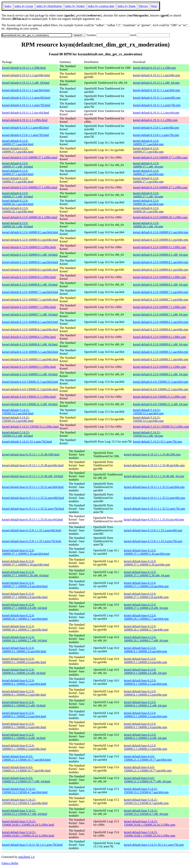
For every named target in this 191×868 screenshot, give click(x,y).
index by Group (24, 6)
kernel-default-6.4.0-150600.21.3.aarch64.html (30, 382)
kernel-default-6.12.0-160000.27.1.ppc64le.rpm (148, 180)
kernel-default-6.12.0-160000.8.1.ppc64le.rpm (161, 270)
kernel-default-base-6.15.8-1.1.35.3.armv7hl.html (32, 541)
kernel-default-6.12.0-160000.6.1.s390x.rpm (159, 337)
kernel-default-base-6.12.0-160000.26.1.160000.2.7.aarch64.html (25, 617)
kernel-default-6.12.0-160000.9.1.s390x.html (29, 247)
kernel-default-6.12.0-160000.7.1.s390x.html (29, 307)
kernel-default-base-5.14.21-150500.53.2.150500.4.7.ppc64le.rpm (146, 801)
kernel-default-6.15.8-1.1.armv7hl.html (25, 135)
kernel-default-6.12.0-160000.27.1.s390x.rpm (160, 187)
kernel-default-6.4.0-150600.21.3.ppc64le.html (30, 389)
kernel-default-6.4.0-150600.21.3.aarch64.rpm (161, 382)
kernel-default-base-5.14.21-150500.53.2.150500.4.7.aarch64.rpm (146, 791)
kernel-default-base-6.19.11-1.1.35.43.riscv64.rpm (154, 520)
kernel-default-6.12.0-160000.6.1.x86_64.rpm (160, 344)
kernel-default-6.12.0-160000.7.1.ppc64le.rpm (161, 300)
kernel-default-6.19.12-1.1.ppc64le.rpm (156, 75)
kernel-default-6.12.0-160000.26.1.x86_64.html (17, 225)
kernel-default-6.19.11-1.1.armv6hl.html (26, 98)
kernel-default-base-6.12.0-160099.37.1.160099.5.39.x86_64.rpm (147, 574)
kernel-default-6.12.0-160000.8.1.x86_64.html (30, 285)
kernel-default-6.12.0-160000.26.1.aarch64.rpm (148, 202)
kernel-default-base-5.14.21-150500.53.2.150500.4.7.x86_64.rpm (146, 812)
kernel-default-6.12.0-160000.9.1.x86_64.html (30, 255)
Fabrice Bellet (10, 863)
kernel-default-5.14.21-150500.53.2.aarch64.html (18, 412)
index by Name (127, 6)
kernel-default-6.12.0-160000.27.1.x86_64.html (17, 195)
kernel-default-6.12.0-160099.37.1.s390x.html (30, 157)
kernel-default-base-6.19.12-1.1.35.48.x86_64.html (33, 476)
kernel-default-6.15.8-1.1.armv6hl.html (25, 128)
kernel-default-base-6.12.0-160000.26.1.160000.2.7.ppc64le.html (25, 628)
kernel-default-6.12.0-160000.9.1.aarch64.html (30, 232)
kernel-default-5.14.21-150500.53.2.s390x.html (30, 427)
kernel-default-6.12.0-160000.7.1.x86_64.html (30, 314)
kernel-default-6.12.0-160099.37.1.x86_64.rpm (148, 165)
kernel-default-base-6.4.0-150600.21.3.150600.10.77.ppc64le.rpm (148, 769)
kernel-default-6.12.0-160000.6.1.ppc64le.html (30, 329)
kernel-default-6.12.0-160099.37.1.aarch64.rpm (148, 143)
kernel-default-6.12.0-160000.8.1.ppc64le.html (30, 270)
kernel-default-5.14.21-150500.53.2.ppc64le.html (18, 419)
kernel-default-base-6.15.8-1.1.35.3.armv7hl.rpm (153, 541)
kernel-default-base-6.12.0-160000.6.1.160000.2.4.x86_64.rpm (145, 736)
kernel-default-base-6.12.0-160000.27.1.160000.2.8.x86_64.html (25, 606)
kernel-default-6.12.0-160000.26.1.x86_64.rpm (148, 225)
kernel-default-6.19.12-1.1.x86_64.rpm (156, 83)
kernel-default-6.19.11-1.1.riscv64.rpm (156, 113)
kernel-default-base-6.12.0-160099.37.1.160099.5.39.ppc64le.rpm (147, 563)
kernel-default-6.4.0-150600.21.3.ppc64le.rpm (161, 389)
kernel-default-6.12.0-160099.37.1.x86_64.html (17, 165)
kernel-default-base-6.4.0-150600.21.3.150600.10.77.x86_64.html (26, 780)
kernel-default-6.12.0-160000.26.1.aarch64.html (18, 202)
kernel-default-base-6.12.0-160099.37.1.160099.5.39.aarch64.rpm (147, 552)
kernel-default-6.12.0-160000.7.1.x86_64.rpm (160, 314)
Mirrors (144, 6)
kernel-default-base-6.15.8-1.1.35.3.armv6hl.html (32, 530)
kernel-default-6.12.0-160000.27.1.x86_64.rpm (148, 195)
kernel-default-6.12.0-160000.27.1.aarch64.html (18, 172)
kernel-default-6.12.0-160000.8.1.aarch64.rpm (161, 262)
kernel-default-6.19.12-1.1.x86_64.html (26, 83)
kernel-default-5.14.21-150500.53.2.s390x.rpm (161, 427)
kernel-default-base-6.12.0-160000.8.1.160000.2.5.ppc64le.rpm (145, 693)
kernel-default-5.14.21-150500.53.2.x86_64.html (17, 434)
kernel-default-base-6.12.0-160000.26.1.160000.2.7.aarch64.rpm (146, 617)
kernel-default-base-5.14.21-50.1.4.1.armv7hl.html (32, 845)
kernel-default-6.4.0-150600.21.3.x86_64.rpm (160, 404)
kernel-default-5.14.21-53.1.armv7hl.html (27, 442)
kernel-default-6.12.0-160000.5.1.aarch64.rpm (161, 352)
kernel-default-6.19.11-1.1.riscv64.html (26, 113)
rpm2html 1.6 (26, 857)
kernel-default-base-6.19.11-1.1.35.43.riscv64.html (32, 520)
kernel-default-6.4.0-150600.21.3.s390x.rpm (159, 397)
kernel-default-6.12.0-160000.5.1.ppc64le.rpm (161, 359)
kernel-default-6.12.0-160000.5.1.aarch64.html (30, 352)
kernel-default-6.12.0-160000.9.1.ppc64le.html (30, 240)
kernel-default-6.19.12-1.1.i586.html (24, 68)
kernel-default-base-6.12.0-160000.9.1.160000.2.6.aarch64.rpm (145, 650)
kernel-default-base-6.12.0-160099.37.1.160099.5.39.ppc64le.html (26, 563)
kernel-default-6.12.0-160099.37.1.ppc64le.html (18, 150)
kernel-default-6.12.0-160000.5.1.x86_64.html (30, 374)
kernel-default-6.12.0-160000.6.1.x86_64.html (30, 344)
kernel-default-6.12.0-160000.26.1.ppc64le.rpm (148, 210)
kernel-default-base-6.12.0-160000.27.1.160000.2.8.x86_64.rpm (146, 606)
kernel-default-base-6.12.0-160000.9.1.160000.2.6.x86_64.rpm (145, 671)
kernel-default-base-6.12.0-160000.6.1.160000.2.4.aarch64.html (24, 715)
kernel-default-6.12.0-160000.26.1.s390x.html (30, 217)
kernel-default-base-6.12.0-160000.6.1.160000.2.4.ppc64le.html (24, 725)
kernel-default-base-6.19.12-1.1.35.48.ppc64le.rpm (154, 465)
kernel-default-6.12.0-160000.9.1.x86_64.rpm (160, 255)
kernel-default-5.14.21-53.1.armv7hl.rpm (157, 442)
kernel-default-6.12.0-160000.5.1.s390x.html (29, 367)
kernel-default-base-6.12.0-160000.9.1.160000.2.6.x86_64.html (24, 671)
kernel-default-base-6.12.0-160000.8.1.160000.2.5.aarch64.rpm (145, 682)
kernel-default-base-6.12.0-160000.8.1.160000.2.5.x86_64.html (24, 704)
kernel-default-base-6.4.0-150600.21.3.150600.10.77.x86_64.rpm (148, 780)
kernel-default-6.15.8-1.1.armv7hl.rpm (156, 135)
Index (8, 6)
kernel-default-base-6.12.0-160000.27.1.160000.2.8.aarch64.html (25, 585)
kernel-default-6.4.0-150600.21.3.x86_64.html (30, 404)
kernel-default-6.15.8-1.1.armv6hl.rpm (156, 128)
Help (154, 6)
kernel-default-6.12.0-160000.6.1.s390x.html (29, 337)
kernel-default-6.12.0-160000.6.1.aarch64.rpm (161, 322)
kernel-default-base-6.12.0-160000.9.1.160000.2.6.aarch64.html (24, 650)
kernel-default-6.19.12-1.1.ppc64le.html (26, 75)
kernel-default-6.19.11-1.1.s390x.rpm (155, 120)
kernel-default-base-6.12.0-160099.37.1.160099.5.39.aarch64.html (26, 552)
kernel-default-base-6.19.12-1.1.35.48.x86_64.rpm (154, 476)
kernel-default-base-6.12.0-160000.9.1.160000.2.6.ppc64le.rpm (145, 660)
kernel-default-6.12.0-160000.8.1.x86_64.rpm (160, 285)
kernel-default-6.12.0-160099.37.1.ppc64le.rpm (148, 150)
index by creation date (101, 6)
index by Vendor (75, 6)
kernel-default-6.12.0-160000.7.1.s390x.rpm (159, 307)
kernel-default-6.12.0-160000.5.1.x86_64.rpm (160, 374)
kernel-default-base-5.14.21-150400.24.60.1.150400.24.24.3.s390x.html (28, 823)
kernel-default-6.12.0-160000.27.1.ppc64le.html (18, 180)
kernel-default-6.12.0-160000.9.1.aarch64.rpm (161, 232)
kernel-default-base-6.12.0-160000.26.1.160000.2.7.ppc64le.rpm (146, 628)
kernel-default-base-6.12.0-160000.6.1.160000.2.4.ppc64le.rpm (145, 725)
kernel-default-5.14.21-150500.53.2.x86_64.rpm (148, 434)
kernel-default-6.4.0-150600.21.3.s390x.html (29, 397)
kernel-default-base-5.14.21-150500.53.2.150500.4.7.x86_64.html (25, 812)
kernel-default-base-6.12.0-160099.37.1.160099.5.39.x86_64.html (25, 574)
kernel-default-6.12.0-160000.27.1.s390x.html (30, 187)
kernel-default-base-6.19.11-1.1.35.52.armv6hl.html (33, 498)
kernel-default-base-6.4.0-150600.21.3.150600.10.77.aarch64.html (26, 758)
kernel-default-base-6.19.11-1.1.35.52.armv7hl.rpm (155, 509)
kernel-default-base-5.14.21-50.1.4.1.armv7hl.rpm (154, 845)
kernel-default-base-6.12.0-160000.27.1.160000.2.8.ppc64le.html (25, 595)
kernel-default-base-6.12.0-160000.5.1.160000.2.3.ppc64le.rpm (145, 747)
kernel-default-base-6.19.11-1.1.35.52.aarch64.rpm (154, 487)
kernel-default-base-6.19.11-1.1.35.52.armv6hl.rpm (155, 498)
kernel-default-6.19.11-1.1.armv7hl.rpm (157, 105)
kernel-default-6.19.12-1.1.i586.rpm (154, 68)
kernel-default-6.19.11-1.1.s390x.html (25, 120)
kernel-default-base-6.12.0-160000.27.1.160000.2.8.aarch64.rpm (146, 585)
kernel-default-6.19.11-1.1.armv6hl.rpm (157, 98)
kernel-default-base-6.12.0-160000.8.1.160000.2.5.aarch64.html (24, 682)
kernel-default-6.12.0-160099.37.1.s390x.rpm (160, 157)
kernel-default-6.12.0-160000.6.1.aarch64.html (30, 322)
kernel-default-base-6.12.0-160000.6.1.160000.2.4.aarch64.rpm (145, 715)
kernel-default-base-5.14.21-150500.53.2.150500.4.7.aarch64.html (25, 791)
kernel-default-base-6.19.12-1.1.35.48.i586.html (31, 454)
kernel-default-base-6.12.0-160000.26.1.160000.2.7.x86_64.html (25, 639)
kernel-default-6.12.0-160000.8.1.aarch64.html (30, 262)
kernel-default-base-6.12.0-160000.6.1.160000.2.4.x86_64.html (24, 736)
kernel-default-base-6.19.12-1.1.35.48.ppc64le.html (33, 465)
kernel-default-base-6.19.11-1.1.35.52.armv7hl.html (33, 509)
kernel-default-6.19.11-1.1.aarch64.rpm (156, 90)
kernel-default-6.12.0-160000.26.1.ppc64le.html (18, 210)
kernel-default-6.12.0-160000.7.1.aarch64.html (30, 292)
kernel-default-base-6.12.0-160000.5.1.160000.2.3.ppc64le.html (24, 747)
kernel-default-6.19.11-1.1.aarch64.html (26, 90)
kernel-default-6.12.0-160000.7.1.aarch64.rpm (161, 292)
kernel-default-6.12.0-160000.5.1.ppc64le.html (30, 359)
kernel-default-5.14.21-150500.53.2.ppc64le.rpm (148, 419)
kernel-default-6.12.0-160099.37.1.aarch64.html (18, 143)
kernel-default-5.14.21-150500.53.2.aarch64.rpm (148, 412)
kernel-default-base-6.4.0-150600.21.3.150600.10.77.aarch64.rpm (148, 758)
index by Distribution (49, 6)
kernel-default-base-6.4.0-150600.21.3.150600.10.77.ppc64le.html (26, 769)
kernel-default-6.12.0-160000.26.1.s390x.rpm (160, 217)
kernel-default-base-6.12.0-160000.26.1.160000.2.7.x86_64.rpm (146, 639)
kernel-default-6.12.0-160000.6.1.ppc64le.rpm (161, 329)
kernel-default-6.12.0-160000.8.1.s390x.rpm (159, 277)
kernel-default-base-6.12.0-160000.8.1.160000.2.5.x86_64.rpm (145, 704)
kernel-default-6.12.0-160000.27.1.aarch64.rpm (148, 172)
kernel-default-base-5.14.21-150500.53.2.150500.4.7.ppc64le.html (25, 801)
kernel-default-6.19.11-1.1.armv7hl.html (26, 105)
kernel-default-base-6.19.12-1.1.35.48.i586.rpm (152, 454)
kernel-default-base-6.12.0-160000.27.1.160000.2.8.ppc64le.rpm (146, 595)
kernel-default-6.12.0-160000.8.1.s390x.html (29, 277)
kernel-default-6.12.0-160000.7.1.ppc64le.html (30, 300)
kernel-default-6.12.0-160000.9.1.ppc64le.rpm (161, 240)
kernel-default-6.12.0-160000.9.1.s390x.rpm (159, 247)
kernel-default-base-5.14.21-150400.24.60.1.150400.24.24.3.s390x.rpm (150, 823)
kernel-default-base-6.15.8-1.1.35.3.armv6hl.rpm (153, 530)
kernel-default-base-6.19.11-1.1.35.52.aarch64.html (33, 487)
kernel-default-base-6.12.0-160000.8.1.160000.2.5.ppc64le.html (24, 693)
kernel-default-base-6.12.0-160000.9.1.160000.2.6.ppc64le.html (24, 660)
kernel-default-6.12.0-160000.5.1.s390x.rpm (159, 367)
